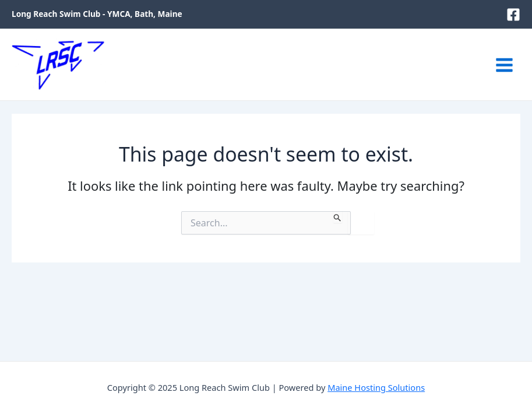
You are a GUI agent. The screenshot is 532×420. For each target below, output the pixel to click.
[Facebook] (513, 15)
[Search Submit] (338, 217)
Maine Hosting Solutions (376, 387)
